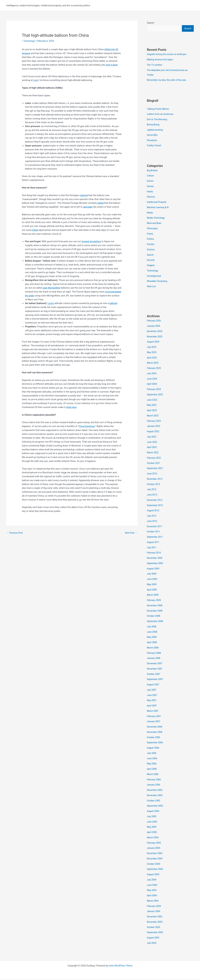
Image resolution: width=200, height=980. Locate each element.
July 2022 (152, 437)
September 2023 (155, 395)
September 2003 (155, 933)
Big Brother (153, 171)
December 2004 (155, 854)
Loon (36, 80)
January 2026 (154, 327)
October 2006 (154, 738)
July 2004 (152, 880)
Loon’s (51, 303)
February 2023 (154, 421)
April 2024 (152, 385)
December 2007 (155, 664)
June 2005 (152, 822)
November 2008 (155, 611)
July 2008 (152, 627)
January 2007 (154, 722)
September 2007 (155, 680)
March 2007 (153, 712)
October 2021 (154, 464)
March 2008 (153, 648)
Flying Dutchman (87, 426)
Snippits (151, 266)
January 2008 (154, 659)
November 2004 (155, 859)
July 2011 (152, 548)
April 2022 (152, 448)
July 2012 (152, 516)
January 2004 (154, 912)
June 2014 (152, 474)
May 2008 (152, 638)
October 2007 (154, 675)
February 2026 (154, 321)
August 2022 (154, 432)
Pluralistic (152, 141)
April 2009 (152, 590)
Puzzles (151, 245)
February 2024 (154, 390)
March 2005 (153, 838)
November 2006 (155, 733)
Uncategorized (154, 276)
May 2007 (152, 701)
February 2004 (154, 907)
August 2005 (154, 812)
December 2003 (155, 917)
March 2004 (153, 901)
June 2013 (152, 495)
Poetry (150, 234)
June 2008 (152, 632)
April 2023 (152, 411)
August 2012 (154, 511)
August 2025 (154, 342)
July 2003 (152, 944)
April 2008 (152, 643)
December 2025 (155, 332)
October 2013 (154, 485)
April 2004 (152, 896)
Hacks (150, 192)
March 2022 (153, 453)
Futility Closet (154, 146)
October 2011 (154, 532)
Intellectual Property (157, 203)
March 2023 (153, 416)
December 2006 (155, 727)
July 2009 (152, 574)
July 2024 (152, 374)
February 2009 (154, 601)
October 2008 (154, 617)
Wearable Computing (158, 282)
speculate (88, 207)
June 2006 (152, 759)
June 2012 (152, 522)
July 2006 (152, 754)
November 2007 (155, 669)
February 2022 (154, 458)
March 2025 (153, 363)
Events (150, 182)
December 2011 (155, 527)
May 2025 (152, 353)
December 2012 (155, 501)
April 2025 (152, 358)
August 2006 (154, 748)
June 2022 (152, 442)
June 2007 (152, 696)
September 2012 (155, 506)
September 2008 (155, 622)
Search (150, 23)
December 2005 (155, 791)
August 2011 (154, 543)
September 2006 (155, 743)
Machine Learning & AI (159, 208)
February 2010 (154, 553)
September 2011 (155, 537)
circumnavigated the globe (39, 296)
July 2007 (152, 690)
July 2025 (152, 348)
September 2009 (155, 564)
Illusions (151, 197)
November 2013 (155, 480)
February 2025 (154, 369)
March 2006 (153, 775)
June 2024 (152, 379)
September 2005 (155, 806)
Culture (151, 176)
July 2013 (152, 490)
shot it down (112, 65)
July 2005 (152, 817)
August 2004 (154, 875)
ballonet (114, 303)
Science (151, 250)
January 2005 (154, 849)
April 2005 (152, 833)
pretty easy (72, 407)
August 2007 (154, 685)
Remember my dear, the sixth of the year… (168, 80)
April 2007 (152, 706)
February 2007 (154, 717)
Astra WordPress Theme (121, 966)
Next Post (131, 533)
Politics (151, 240)
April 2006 (152, 770)
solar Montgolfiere (52, 288)
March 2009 (153, 595)
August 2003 (154, 938)
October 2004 (154, 864)
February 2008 (154, 653)
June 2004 (152, 885)
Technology (29, 41)
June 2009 (152, 580)
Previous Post (15, 533)
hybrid (35, 230)
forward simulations (92, 241)
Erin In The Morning (157, 120)
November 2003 (155, 922)
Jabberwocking (155, 130)
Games (151, 187)
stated (101, 203)
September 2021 (155, 469)
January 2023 (154, 427)
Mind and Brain (155, 224)
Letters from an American (160, 115)
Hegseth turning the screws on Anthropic (168, 55)
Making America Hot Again (161, 60)
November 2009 (155, 559)
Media (150, 213)
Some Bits (152, 136)
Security (151, 261)
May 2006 (152, 764)
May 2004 (152, 891)
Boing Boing (153, 125)
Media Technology (156, 218)
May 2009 (152, 585)
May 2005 (152, 827)
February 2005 (154, 843)
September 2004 (155, 870)
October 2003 (154, 928)
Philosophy (153, 229)
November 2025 (155, 337)
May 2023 (152, 406)
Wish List (152, 287)
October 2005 (154, 801)
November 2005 (155, 796)
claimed (84, 195)
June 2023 (152, 400)
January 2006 (154, 785)
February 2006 (154, 780)
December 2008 (155, 606)
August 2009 (154, 569)
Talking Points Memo (158, 109)
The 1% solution (155, 65)
